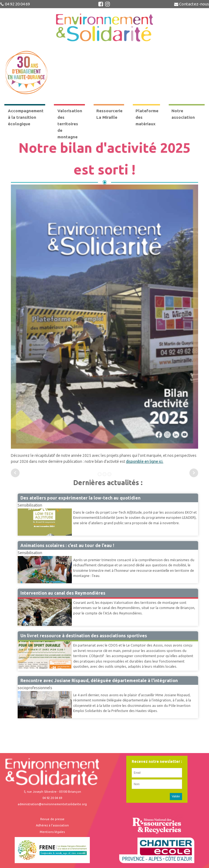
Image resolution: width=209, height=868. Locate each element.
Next (194, 473)
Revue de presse (52, 819)
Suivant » (21, 719)
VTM (22, 598)
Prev (15, 473)
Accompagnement (33, 641)
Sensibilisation (30, 505)
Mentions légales (52, 832)
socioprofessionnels (35, 688)
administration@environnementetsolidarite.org (52, 804)
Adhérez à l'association (52, 825)
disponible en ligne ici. (145, 461)
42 (19, 719)
